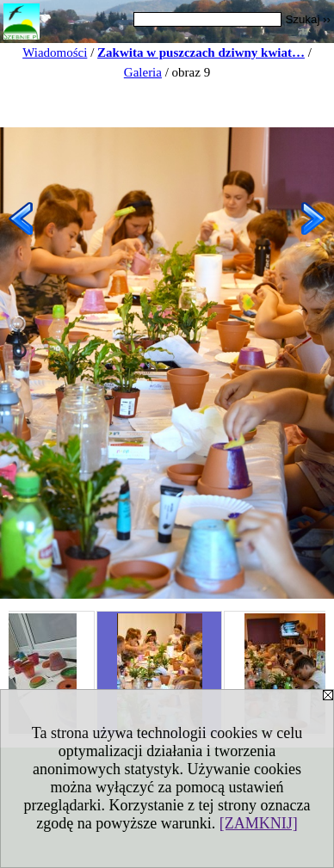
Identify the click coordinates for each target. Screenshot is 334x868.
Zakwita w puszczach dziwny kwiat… (201, 52)
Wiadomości (55, 52)
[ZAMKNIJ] (259, 823)
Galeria (143, 72)
